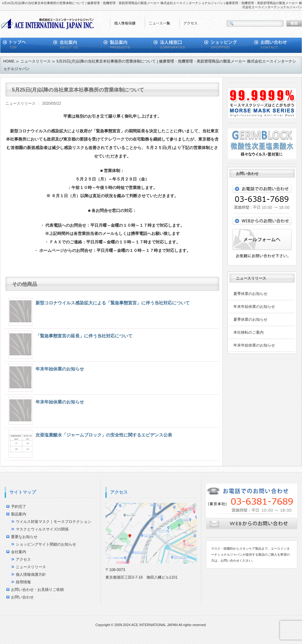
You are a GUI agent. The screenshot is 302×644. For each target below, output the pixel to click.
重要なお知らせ (24, 537)
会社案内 (19, 552)
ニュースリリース (36, 61)
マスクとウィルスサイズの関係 (42, 529)
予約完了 (19, 507)
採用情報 (23, 582)
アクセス (23, 559)
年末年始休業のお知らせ (60, 369)
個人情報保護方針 (31, 575)
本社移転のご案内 (249, 332)
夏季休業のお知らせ (250, 294)
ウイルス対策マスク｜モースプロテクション (53, 522)
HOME (9, 61)
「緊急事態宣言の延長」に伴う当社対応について (84, 336)
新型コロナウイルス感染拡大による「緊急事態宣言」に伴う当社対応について (113, 303)
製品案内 (19, 514)
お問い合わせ (22, 597)
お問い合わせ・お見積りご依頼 (37, 590)
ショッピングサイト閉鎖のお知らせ (46, 544)
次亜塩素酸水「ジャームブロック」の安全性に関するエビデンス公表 (104, 435)
